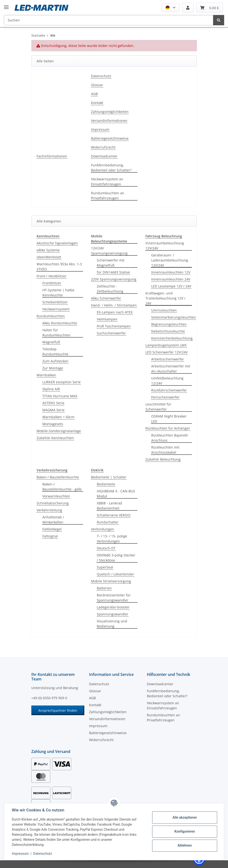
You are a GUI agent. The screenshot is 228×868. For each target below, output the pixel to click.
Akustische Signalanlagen (57, 243)
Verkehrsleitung (49, 510)
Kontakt (97, 103)
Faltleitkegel (52, 529)
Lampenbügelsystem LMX (166, 345)
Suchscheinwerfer (111, 333)
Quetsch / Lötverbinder (115, 574)
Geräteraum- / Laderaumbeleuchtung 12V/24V (170, 260)
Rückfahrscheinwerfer (169, 390)
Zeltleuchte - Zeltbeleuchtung (110, 289)
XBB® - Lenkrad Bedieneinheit (109, 506)
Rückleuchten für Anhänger (168, 428)
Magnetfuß (51, 342)
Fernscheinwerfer (165, 397)
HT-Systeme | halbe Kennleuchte (58, 293)
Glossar (97, 85)
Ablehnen (185, 845)
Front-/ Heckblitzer (52, 276)
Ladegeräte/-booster (113, 607)
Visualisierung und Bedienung (112, 624)
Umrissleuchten (164, 310)
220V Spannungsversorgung (114, 279)
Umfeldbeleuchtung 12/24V (167, 381)
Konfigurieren (185, 831)
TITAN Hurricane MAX (60, 396)
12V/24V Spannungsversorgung (109, 251)
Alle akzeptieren (185, 817)
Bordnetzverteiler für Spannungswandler (114, 598)
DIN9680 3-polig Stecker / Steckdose (116, 558)
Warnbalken (46, 375)
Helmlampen (107, 319)
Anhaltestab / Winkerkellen (53, 520)
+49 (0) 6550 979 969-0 (49, 698)
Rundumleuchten (51, 316)
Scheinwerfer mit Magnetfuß (111, 263)
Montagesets (53, 424)
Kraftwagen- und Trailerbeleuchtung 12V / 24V (165, 298)
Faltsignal (50, 536)
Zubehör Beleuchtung (163, 459)
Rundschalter (108, 522)
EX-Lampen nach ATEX (115, 312)
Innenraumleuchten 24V (171, 279)
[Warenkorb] (209, 8)
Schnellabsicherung (53, 503)
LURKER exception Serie (62, 382)
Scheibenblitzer (55, 302)
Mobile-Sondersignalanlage (59, 431)
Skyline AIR (51, 389)
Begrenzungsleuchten (169, 324)
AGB (94, 94)
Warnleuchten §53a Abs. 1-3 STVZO (59, 267)
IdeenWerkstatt (49, 257)
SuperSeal (105, 567)
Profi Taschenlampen (114, 326)
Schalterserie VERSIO (114, 515)
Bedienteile (106, 484)
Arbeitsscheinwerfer (168, 359)
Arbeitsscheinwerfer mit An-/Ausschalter (171, 369)
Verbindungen (103, 529)
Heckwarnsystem (56, 309)
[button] (171, 8)
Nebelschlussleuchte (168, 331)
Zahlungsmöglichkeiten (110, 112)
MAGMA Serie (53, 410)
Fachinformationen (52, 156)
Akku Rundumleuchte (60, 323)
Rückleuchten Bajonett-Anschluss (170, 438)
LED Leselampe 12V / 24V (171, 286)
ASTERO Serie (53, 403)
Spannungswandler (113, 614)
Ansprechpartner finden (58, 710)
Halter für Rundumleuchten (56, 333)
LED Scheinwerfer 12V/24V (166, 352)
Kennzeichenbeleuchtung (172, 338)
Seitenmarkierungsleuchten (174, 317)
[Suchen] (109, 20)
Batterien (104, 588)
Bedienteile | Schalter (109, 477)
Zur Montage (53, 368)
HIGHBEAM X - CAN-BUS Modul (116, 494)
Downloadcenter (104, 156)
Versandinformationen (109, 121)
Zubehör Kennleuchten (55, 438)
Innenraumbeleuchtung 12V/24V (165, 246)
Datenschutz (43, 854)
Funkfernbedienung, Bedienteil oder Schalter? (111, 168)
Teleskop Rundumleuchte (55, 352)
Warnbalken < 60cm (58, 417)
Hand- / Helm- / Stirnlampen (114, 305)
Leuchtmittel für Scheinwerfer (158, 407)
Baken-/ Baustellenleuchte (58, 477)
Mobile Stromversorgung (111, 581)
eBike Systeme (48, 250)
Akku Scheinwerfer (106, 298)
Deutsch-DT (106, 548)
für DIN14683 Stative (113, 272)
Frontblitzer (52, 283)
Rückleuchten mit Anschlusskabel (165, 450)
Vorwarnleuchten (56, 496)
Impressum (20, 854)
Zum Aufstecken (55, 361)
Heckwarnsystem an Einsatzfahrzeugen (107, 182)
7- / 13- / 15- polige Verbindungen (112, 539)
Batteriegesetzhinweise (110, 138)
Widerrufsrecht (103, 147)
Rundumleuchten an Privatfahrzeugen (108, 196)
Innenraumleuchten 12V (171, 272)
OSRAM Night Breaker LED (169, 419)
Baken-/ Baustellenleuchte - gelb (62, 487)
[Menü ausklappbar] (6, 3)
